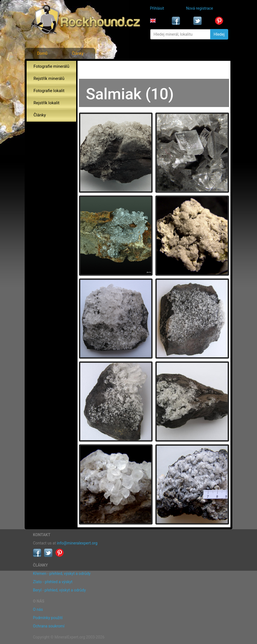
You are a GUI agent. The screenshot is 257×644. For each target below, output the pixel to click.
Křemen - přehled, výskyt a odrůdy (62, 573)
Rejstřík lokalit (47, 103)
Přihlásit (157, 8)
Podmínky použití (48, 618)
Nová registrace (200, 8)
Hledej (219, 34)
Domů (42, 53)
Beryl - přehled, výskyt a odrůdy (59, 590)
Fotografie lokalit (49, 91)
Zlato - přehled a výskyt (53, 582)
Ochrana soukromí (49, 626)
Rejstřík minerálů (49, 79)
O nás (38, 609)
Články (78, 53)
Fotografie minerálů (51, 66)
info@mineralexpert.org (77, 543)
